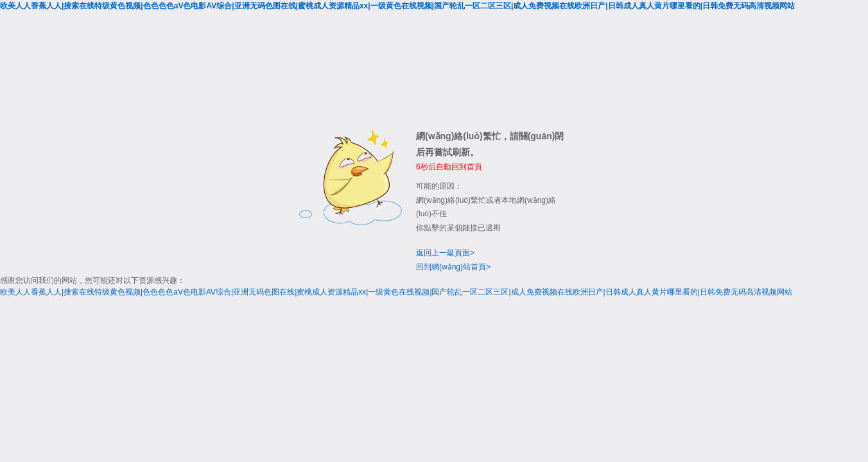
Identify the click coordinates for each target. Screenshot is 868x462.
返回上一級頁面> (445, 253)
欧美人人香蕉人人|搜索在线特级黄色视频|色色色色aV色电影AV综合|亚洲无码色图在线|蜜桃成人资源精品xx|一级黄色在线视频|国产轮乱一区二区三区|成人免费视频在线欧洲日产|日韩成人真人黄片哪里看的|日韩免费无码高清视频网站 (397, 6)
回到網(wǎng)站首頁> (453, 267)
